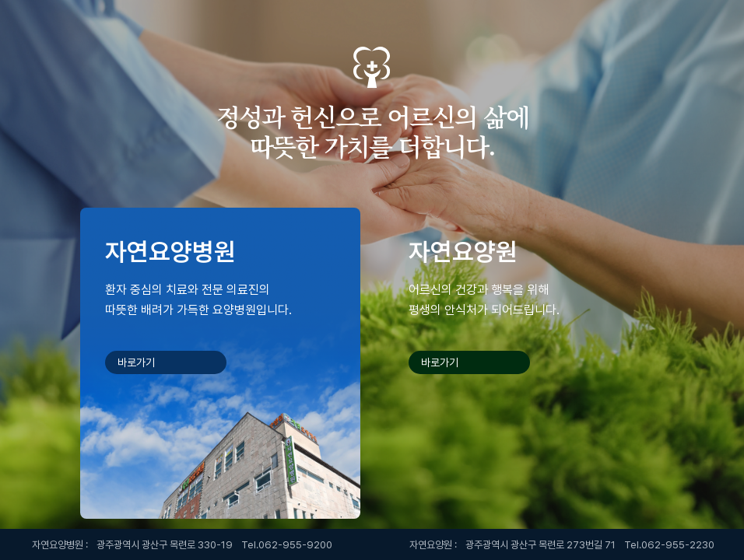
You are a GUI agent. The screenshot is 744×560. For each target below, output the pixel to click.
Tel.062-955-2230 (669, 545)
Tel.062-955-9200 (287, 545)
